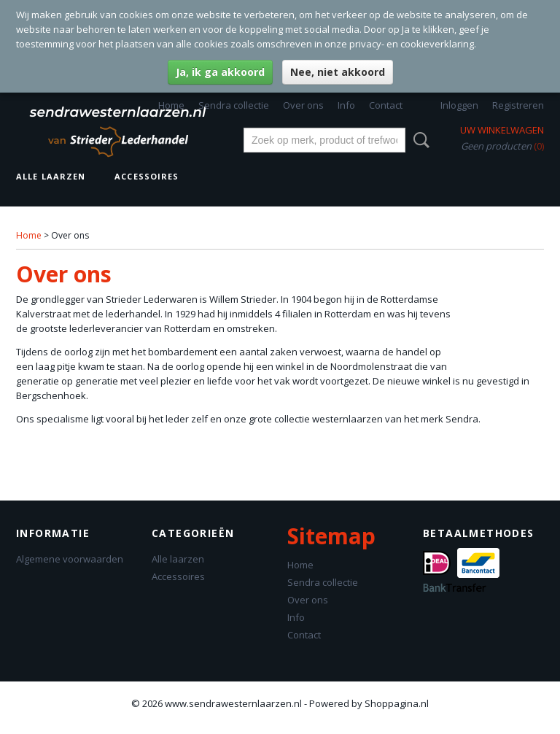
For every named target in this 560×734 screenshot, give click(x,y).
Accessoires (147, 176)
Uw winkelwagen (502, 130)
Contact (386, 105)
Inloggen (459, 105)
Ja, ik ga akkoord (220, 72)
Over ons (303, 105)
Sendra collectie (234, 105)
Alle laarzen (51, 176)
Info (346, 105)
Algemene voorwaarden (70, 559)
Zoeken (419, 140)
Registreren (518, 105)
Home (171, 105)
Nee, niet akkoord (338, 72)
